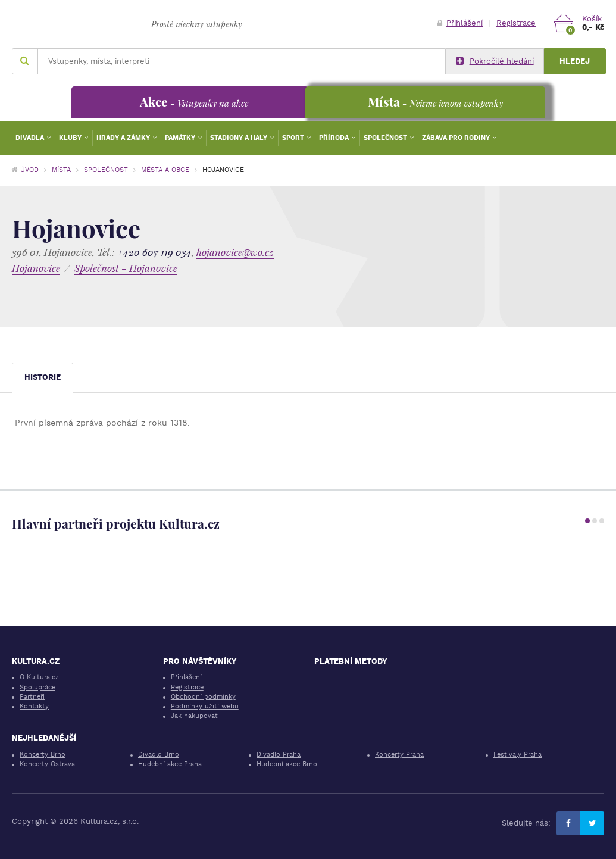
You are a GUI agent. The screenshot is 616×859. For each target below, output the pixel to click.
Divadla (31, 138)
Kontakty (34, 706)
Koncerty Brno (43, 755)
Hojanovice (36, 268)
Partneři (32, 697)
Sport (294, 138)
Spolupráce (37, 687)
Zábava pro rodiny (457, 138)
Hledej (575, 61)
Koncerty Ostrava (47, 764)
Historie (43, 377)
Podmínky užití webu (205, 706)
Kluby (71, 138)
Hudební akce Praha (170, 764)
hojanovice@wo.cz (235, 252)
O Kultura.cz (39, 677)
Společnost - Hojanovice (126, 268)
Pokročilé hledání (495, 61)
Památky (181, 138)
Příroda (335, 138)
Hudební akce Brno (287, 764)
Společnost (386, 138)
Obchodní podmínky (203, 697)
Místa (62, 170)
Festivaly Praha (517, 755)
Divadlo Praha (279, 755)
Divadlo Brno (159, 755)
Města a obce (166, 170)
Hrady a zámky (124, 138)
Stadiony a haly (240, 138)
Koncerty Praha (399, 755)
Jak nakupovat (194, 716)
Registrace (516, 23)
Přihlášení (460, 23)
